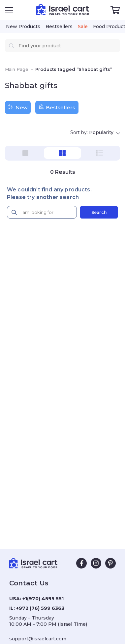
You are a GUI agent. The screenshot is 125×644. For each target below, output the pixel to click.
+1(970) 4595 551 (43, 599)
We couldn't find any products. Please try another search (49, 193)
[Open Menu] (9, 10)
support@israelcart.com (38, 639)
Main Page (17, 69)
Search (99, 212)
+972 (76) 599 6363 (40, 608)
